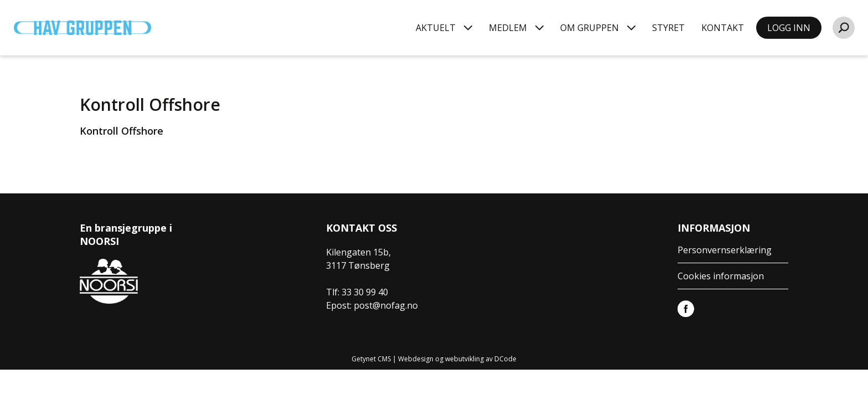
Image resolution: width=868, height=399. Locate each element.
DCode (505, 359)
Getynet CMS (371, 359)
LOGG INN (789, 28)
